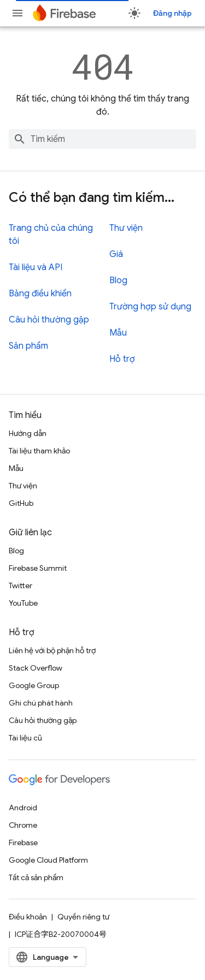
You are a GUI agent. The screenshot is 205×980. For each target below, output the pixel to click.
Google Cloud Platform (48, 860)
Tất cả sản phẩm (36, 877)
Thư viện (126, 228)
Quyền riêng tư (83, 917)
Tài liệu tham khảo (39, 451)
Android (23, 808)
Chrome (23, 825)
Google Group (34, 685)
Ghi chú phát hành (41, 703)
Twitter (20, 585)
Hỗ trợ (122, 359)
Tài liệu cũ (25, 738)
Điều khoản (28, 917)
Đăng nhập (172, 13)
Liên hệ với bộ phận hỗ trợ (52, 650)
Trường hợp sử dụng (150, 307)
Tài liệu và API (36, 267)
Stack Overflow (36, 668)
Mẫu (118, 333)
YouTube (23, 603)
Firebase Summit (38, 568)
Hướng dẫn (28, 433)
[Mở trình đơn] (17, 13)
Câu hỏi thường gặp (49, 320)
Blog (118, 280)
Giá (116, 254)
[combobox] (102, 139)
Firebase (23, 842)
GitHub (21, 503)
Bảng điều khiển (40, 294)
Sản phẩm (28, 346)
